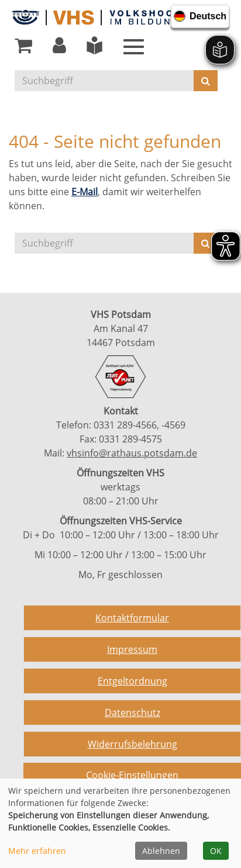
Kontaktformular (132, 618)
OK (216, 851)
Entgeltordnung (132, 681)
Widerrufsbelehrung (132, 744)
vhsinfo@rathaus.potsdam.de (132, 453)
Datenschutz (132, 713)
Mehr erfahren (37, 851)
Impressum (132, 649)
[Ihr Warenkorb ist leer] (23, 49)
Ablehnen (161, 851)
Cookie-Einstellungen (132, 775)
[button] (59, 49)
